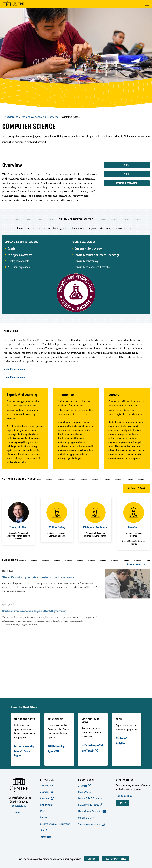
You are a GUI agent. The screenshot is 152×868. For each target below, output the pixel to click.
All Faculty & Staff (136, 488)
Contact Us (19, 812)
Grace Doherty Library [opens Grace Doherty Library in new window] (89, 805)
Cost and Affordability (24, 746)
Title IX (44, 830)
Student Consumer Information (55, 824)
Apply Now (120, 743)
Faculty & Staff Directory (90, 798)
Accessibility (46, 786)
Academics (11, 117)
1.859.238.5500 (124, 796)
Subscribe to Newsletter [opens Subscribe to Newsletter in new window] (90, 824)
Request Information (127, 183)
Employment (46, 805)
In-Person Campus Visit (93, 745)
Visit (127, 174)
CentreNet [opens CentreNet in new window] (45, 798)
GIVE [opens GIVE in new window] (121, 803)
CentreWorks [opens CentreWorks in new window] (84, 792)
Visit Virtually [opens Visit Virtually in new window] (88, 751)
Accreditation (47, 792)
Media (43, 811)
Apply (127, 165)
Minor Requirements (14, 377)
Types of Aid (53, 751)
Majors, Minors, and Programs (40, 117)
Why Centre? (121, 738)
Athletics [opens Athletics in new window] (83, 786)
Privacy (44, 818)
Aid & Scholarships (57, 746)
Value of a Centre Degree (22, 753)
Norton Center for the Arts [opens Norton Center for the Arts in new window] (90, 811)
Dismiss (92, 859)
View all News (134, 564)
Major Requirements (14, 369)
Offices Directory (86, 818)
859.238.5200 (19, 806)
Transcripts (45, 837)
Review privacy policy (116, 859)
